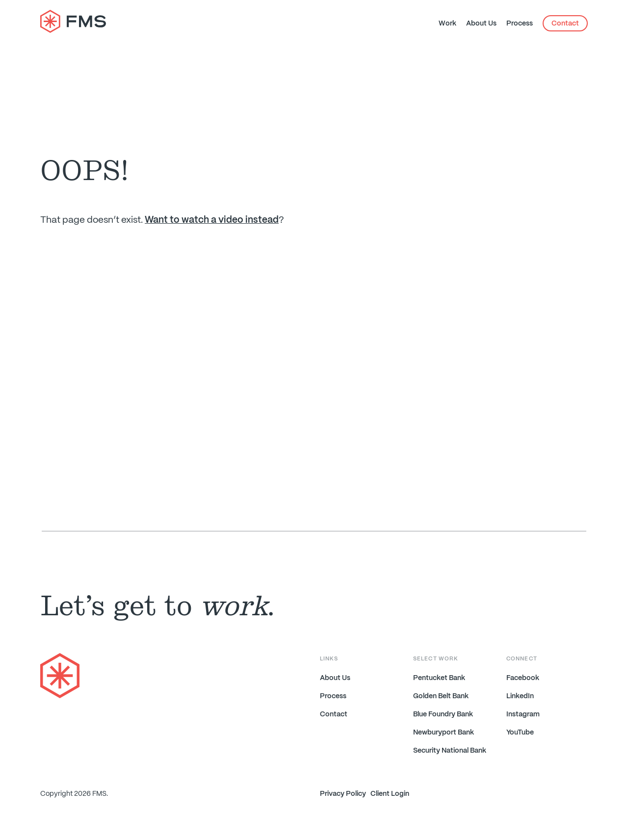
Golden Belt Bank (441, 696)
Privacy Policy (343, 794)
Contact (565, 24)
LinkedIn (520, 696)
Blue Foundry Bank (443, 714)
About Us (481, 24)
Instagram (523, 714)
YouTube (520, 733)
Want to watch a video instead (212, 220)
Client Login (390, 794)
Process (520, 24)
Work (447, 24)
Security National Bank (450, 751)
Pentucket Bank (439, 678)
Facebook (523, 678)
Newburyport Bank (444, 733)
